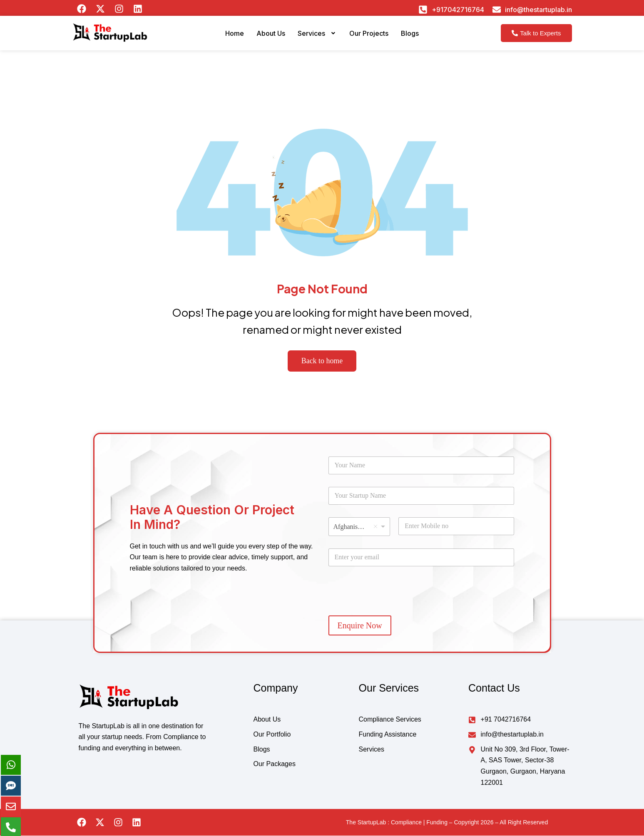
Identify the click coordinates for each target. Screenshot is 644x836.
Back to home (322, 361)
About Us (265, 38)
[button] (316, 38)
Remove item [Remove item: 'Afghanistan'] (375, 527)
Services (316, 38)
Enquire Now (360, 626)
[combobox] (359, 527)
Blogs (419, 38)
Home (225, 38)
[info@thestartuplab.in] (497, 10)
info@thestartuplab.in (538, 10)
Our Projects (373, 38)
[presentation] (392, 608)
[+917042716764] (423, 10)
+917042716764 (458, 10)
